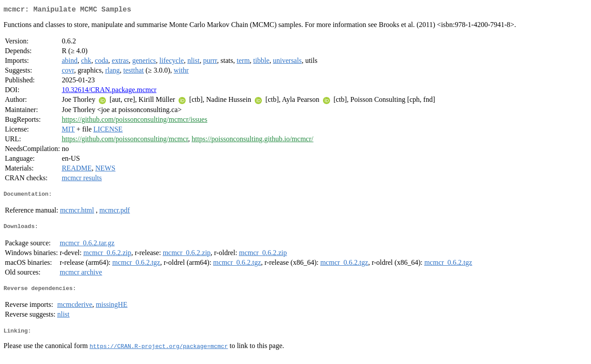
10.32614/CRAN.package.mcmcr (109, 91)
